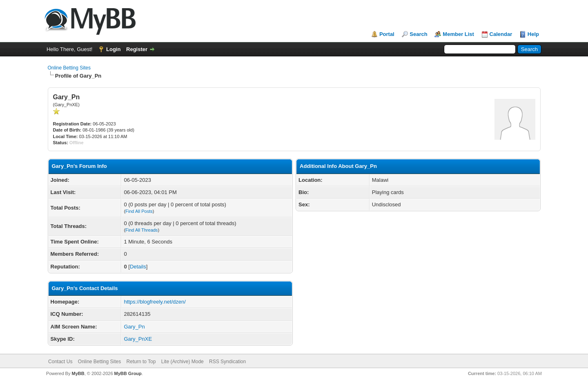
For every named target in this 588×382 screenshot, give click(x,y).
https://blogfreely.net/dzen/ (155, 302)
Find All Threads (141, 230)
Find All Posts (139, 211)
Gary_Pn (134, 327)
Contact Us (60, 362)
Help (533, 34)
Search (418, 34)
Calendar (501, 34)
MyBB (78, 373)
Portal (387, 34)
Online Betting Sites (69, 68)
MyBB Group (128, 373)
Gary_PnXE (138, 339)
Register (137, 49)
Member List (458, 34)
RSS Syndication (227, 362)
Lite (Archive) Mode (183, 362)
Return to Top (141, 362)
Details (138, 267)
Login (113, 49)
